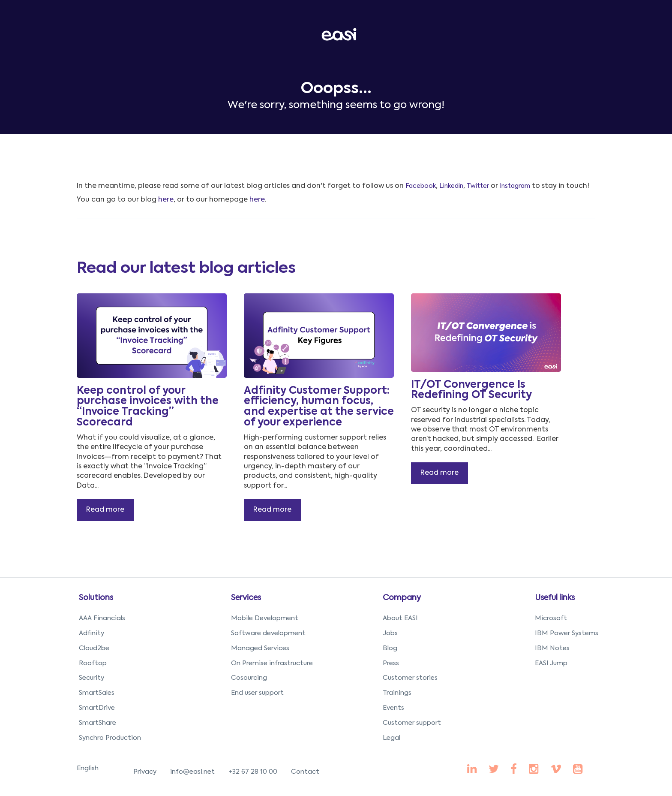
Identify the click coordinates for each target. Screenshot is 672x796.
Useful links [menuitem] (555, 598)
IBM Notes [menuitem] (552, 648)
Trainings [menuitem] (397, 693)
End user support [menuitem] (257, 693)
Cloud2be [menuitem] (94, 648)
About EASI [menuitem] (400, 618)
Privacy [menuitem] (145, 772)
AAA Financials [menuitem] (102, 618)
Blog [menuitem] (390, 648)
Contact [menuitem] (305, 772)
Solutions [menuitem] (96, 598)
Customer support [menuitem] (412, 723)
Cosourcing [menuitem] (249, 678)
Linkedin (451, 186)
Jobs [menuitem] (390, 633)
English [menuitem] (88, 768)
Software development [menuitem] (268, 633)
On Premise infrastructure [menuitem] (272, 663)
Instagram (515, 186)
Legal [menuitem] (391, 738)
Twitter (478, 186)
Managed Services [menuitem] (260, 648)
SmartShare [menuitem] (97, 723)
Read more (105, 510)
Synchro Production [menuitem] (110, 738)
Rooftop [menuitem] (93, 663)
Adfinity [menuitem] (91, 633)
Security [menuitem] (91, 678)
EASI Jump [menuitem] (551, 663)
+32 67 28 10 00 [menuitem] (253, 772)
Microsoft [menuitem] (551, 618)
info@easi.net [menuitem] (192, 772)
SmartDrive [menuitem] (97, 708)
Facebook (421, 186)
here (166, 200)
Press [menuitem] (391, 663)
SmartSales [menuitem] (97, 693)
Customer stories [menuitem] (410, 678)
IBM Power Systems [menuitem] (567, 633)
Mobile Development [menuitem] (265, 618)
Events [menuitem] (393, 708)
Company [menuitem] (402, 598)
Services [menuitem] (246, 598)
